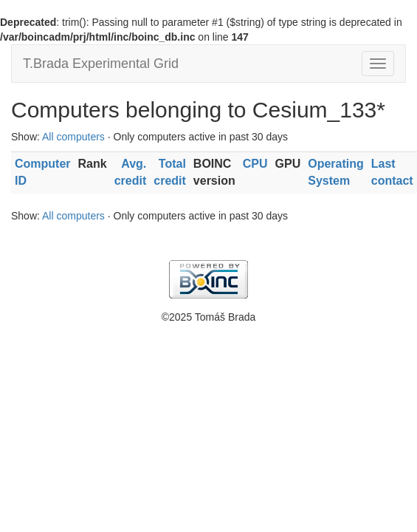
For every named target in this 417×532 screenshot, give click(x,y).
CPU (255, 164)
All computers (73, 137)
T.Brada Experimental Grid (101, 64)
